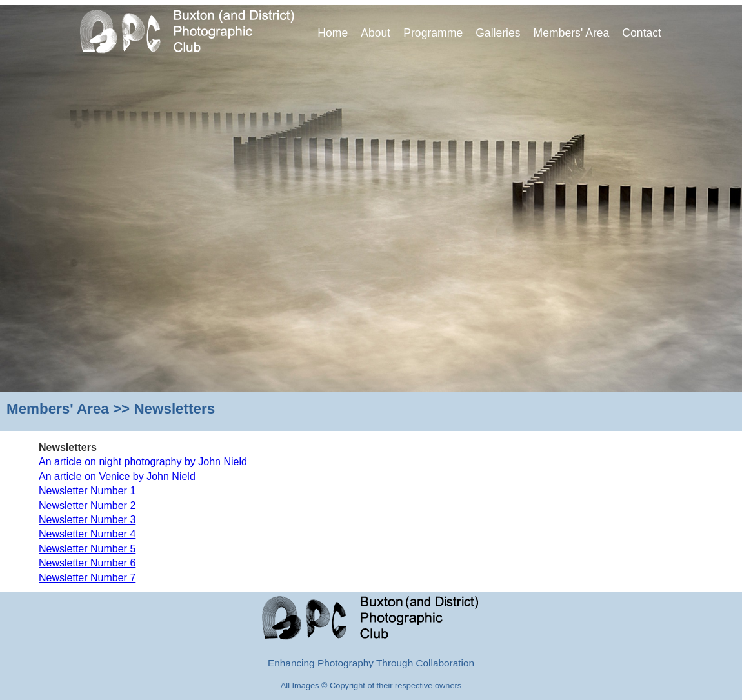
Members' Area (572, 33)
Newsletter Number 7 (87, 578)
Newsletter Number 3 (87, 520)
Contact (642, 33)
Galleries (498, 33)
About (376, 33)
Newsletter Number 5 (87, 549)
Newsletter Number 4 (87, 534)
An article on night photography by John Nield (143, 462)
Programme (433, 33)
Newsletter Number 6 (87, 563)
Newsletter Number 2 (87, 505)
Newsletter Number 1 (87, 491)
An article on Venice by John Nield (117, 476)
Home (333, 33)
